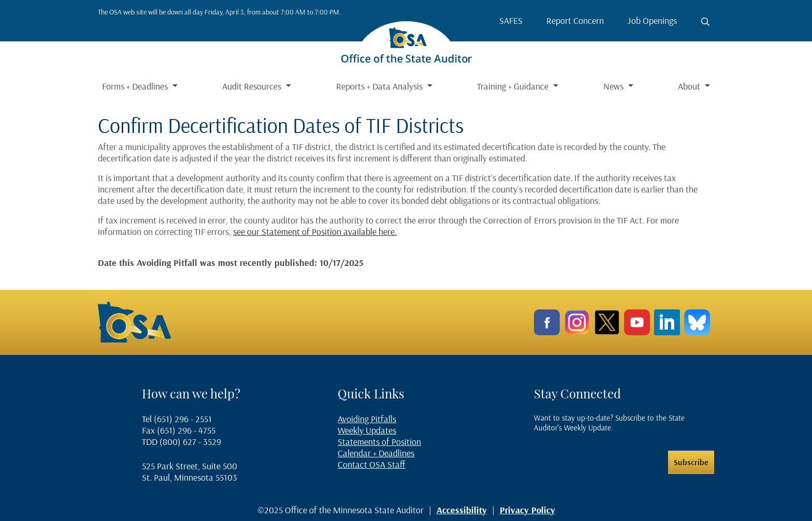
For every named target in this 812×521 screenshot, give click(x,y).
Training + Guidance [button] (514, 86)
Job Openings (652, 20)
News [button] (614, 86)
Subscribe (691, 462)
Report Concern (575, 20)
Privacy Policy (527, 510)
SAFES (511, 20)
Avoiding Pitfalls (367, 419)
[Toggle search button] (705, 22)
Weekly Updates (367, 430)
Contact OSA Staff (372, 464)
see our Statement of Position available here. (315, 232)
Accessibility (462, 510)
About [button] (690, 86)
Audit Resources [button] (253, 86)
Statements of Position (379, 442)
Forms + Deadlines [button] (136, 86)
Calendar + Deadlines (376, 453)
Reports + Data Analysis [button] (380, 86)
